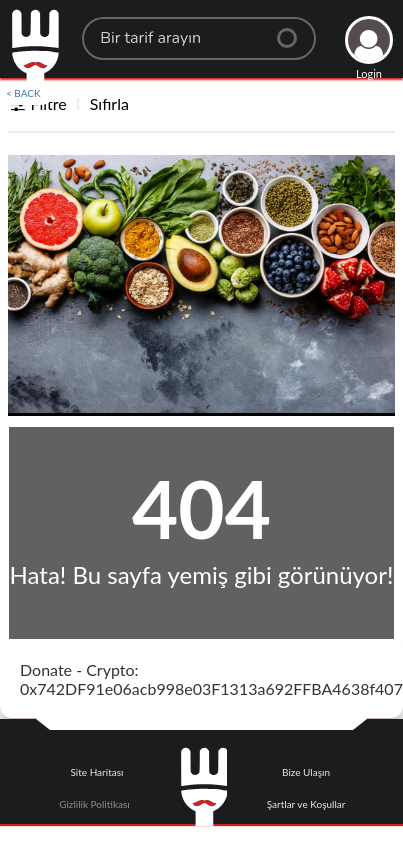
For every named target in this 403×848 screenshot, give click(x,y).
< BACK (23, 93)
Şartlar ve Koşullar (306, 804)
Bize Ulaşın (306, 772)
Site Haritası (96, 772)
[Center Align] (294, 30)
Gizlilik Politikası (94, 804)
